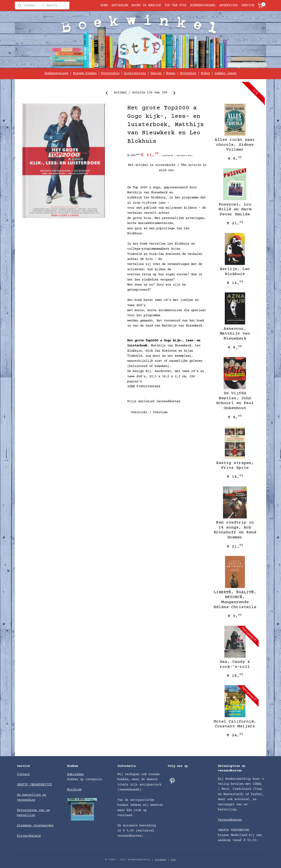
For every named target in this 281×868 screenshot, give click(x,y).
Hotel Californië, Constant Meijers (235, 724)
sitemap (160, 860)
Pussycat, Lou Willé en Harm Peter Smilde (235, 209)
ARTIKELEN (120, 5)
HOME (104, 5)
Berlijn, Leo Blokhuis (235, 272)
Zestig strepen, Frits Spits (235, 466)
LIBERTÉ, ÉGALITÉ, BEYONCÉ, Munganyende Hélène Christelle (235, 600)
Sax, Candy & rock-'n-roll (235, 664)
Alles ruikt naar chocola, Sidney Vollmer (235, 145)
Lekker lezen (225, 73)
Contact (23, 774)
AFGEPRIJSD (228, 5)
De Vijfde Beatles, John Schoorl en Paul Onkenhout (235, 401)
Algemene (25, 826)
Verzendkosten (230, 820)
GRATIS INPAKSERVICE (34, 785)
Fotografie (110, 73)
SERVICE (248, 5)
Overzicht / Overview (149, 412)
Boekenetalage (56, 73)
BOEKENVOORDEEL (203, 5)
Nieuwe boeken (85, 73)
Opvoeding (188, 73)
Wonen (171, 73)
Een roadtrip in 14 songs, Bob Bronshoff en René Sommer (235, 530)
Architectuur (135, 73)
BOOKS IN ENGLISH (146, 5)
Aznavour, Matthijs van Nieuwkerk (235, 334)
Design (156, 73)
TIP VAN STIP (175, 5)
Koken (205, 73)
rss (173, 860)
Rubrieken (75, 774)
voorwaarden (43, 826)
